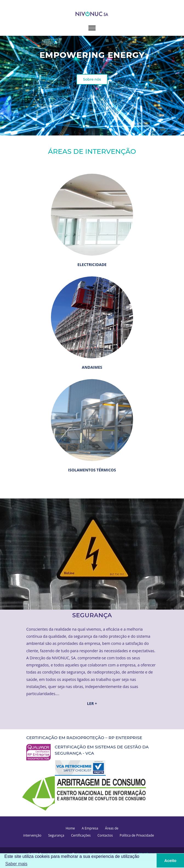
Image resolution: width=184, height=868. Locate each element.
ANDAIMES (92, 367)
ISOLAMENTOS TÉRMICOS (92, 470)
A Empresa (90, 828)
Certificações (81, 835)
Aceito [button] (170, 861)
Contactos (105, 835)
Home (70, 828)
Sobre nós (92, 79)
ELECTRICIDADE (92, 265)
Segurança (56, 835)
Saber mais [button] (16, 864)
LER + (92, 703)
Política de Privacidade (137, 835)
